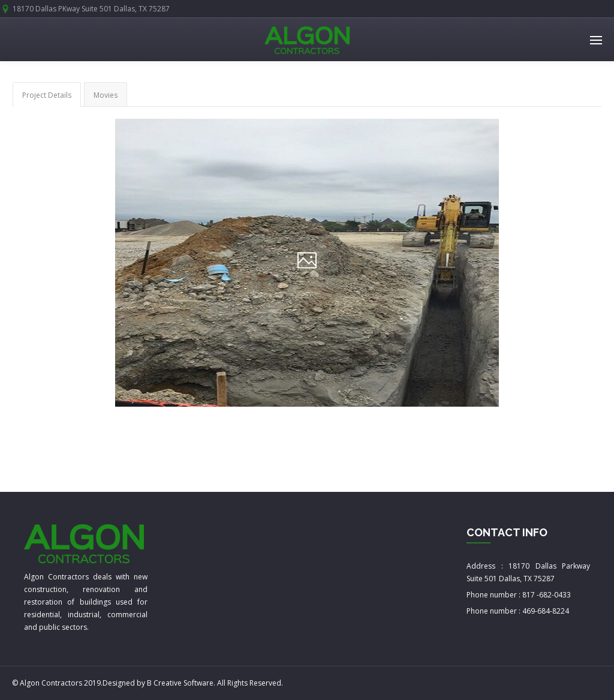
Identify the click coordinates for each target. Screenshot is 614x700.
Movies (106, 95)
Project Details (47, 95)
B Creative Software (180, 683)
